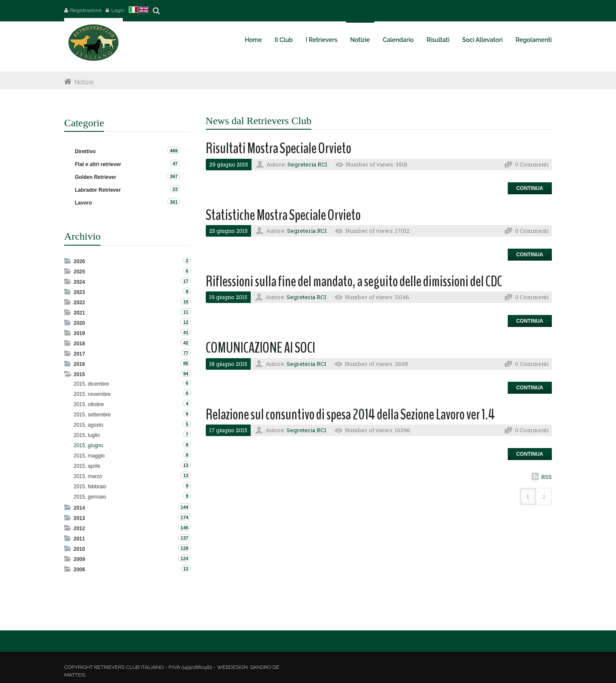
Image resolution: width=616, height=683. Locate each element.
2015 (79, 374)
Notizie (84, 82)
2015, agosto (88, 425)
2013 (79, 518)
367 (174, 176)
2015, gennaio (90, 497)
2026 (79, 261)
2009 (79, 559)
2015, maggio (89, 456)
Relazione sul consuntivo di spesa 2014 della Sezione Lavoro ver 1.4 (350, 414)
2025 (79, 272)
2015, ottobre (89, 404)
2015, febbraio (90, 487)
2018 (79, 344)
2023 (79, 292)
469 (174, 151)
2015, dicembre (91, 384)
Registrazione (86, 10)
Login (118, 10)
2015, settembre (92, 415)
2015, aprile (87, 466)
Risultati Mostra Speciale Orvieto (278, 148)
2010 (79, 549)
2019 (79, 333)
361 (174, 202)
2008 (79, 570)
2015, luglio (87, 435)
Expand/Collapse (68, 261)
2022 (79, 303)
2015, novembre (92, 394)
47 (175, 163)
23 (175, 189)
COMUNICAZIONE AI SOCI (261, 348)
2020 (79, 323)
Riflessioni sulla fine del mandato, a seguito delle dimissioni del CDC (354, 281)
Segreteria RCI (307, 164)
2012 (79, 529)
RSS (546, 477)
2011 (79, 539)
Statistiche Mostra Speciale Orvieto (283, 215)
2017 (79, 354)
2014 (79, 508)
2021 (79, 313)
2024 (79, 282)
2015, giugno (88, 445)
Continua (530, 188)
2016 (79, 364)
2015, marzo (88, 476)
